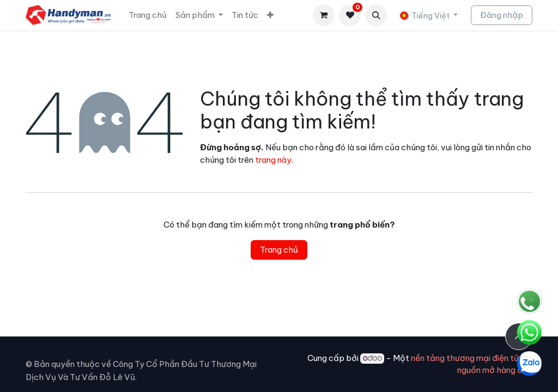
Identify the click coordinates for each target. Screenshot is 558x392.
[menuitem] (148, 16)
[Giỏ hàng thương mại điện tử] (324, 15)
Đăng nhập (502, 15)
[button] (376, 15)
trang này (273, 160)
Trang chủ (279, 250)
